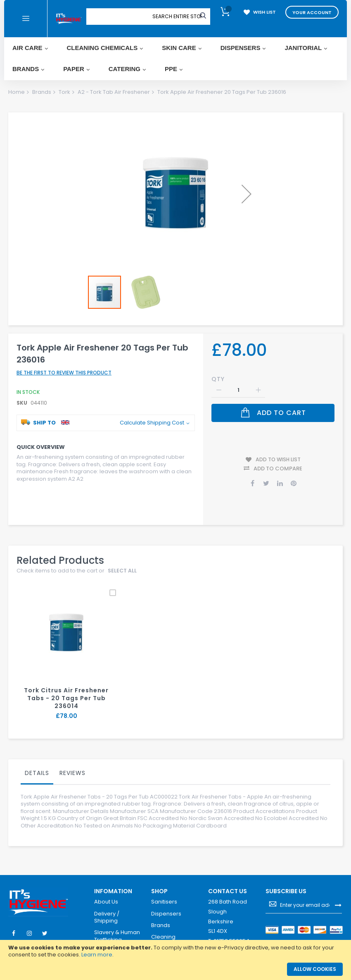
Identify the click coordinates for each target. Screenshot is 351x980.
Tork (64, 92)
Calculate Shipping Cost (152, 417)
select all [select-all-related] (123, 562)
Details (37, 763)
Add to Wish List (278, 452)
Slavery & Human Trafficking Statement (117, 931)
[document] (175, 951)
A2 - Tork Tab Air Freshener (114, 92)
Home (17, 92)
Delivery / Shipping (107, 908)
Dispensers (166, 904)
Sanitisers (164, 893)
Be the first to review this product (64, 367)
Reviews (72, 763)
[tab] (37, 765)
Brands (42, 92)
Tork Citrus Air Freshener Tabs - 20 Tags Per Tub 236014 (66, 689)
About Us (106, 893)
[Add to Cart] (273, 408)
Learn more (97, 955)
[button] (247, 194)
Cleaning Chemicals (166, 931)
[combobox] (177, 17)
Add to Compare (278, 460)
